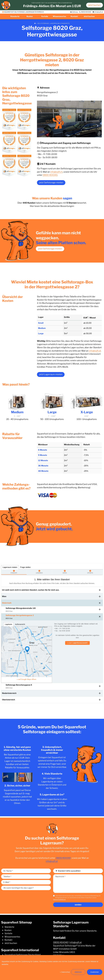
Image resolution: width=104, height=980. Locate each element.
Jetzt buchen (89, 16)
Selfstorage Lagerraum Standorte (54, 23)
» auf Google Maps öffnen (27, 679)
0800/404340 (85, 12)
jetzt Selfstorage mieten (51, 183)
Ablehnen (78, 972)
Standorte (15, 16)
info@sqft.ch (56, 172)
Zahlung (74, 12)
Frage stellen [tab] (25, 567)
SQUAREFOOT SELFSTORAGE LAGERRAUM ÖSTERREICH (23, 12)
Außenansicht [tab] (20, 624)
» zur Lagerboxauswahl (77, 643)
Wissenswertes (59, 16)
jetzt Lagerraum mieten (51, 374)
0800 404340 (50, 175)
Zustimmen (95, 972)
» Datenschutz (65, 972)
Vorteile (45, 16)
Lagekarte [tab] (8, 624)
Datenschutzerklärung (59, 899)
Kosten (30, 16)
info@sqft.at (98, 12)
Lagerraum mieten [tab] (10, 567)
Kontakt (74, 16)
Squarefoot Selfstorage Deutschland (23, 955)
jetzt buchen (95, 5)
